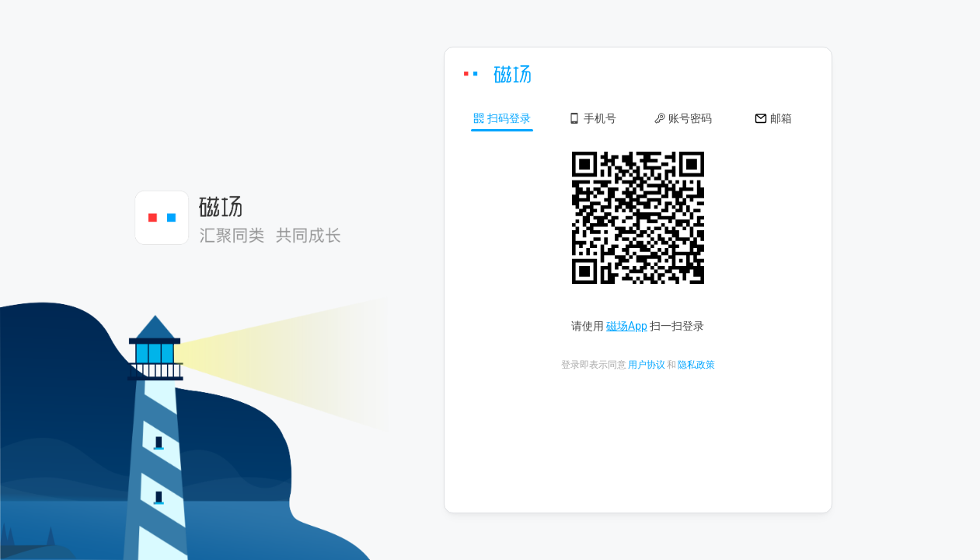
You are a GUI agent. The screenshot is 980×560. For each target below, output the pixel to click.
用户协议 (647, 365)
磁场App (627, 326)
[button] (502, 117)
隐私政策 (696, 365)
